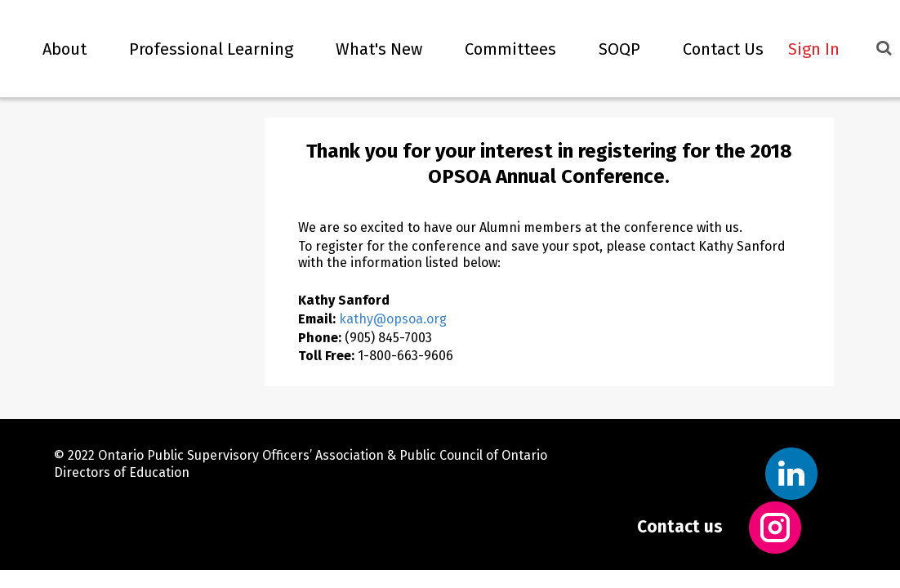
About (56, 49)
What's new (370, 49)
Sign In (814, 49)
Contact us (680, 527)
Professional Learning (202, 49)
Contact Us (714, 49)
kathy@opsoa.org (393, 319)
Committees (501, 49)
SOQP (610, 49)
